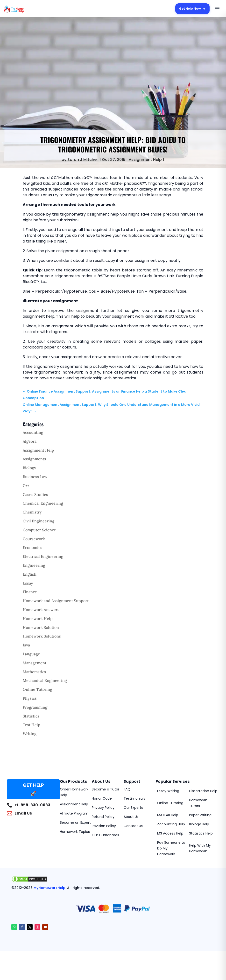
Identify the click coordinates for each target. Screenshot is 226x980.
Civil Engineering (39, 521)
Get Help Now (192, 9)
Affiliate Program (74, 813)
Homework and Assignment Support (56, 601)
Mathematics (34, 672)
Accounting (33, 432)
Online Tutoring (37, 689)
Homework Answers (41, 610)
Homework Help (38, 618)
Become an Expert (75, 822)
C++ (26, 486)
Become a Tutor (106, 789)
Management (35, 663)
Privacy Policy (103, 808)
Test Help (32, 725)
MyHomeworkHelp (49, 888)
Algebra (30, 441)
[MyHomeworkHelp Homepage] (23, 9)
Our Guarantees (105, 835)
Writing (30, 734)
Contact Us (133, 826)
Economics (32, 547)
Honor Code (102, 798)
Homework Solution (41, 627)
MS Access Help (170, 833)
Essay (28, 583)
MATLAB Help (168, 815)
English (30, 574)
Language (31, 654)
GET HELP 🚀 (33, 789)
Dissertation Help (203, 791)
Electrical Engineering (43, 556)
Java (26, 645)
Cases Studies (35, 494)
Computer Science (39, 530)
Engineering (34, 565)
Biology (29, 468)
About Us (131, 817)
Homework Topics (75, 832)
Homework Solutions (42, 636)
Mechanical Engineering (45, 680)
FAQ (127, 789)
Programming (35, 707)
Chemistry (32, 512)
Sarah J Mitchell (83, 160)
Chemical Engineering (43, 503)
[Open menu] (217, 9)
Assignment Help (145, 160)
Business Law (35, 477)
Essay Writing (168, 791)
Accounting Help (171, 824)
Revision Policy (104, 826)
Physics (30, 698)
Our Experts (133, 808)
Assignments (34, 459)
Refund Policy (103, 817)
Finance (30, 592)
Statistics (31, 716)
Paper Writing (200, 815)
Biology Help (199, 824)
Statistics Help (201, 833)
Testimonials (134, 798)
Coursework (34, 539)
